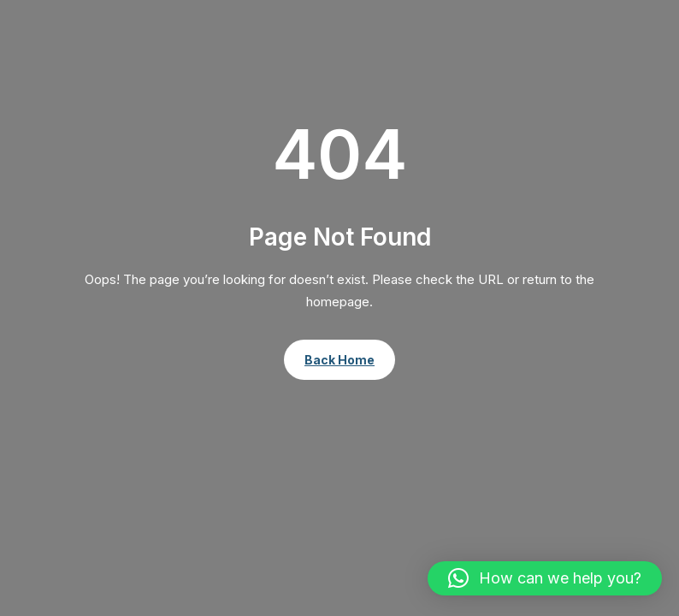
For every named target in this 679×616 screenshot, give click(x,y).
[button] (545, 578)
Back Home (339, 360)
